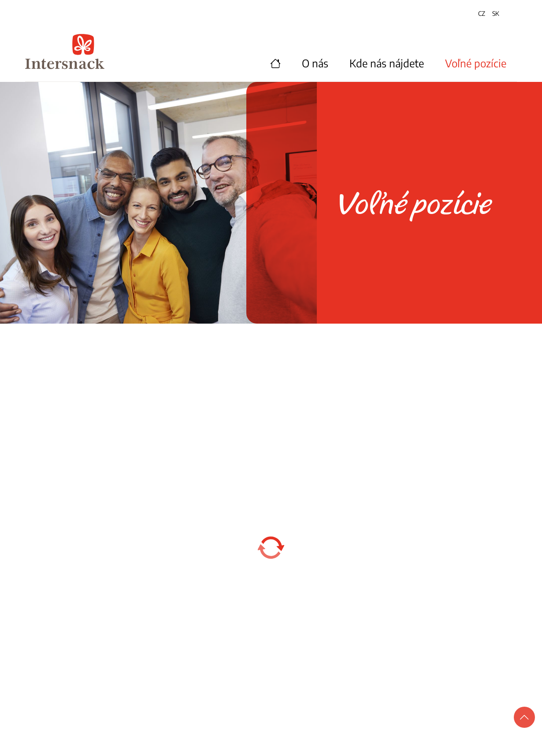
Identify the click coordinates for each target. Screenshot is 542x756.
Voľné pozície (476, 63)
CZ (482, 13)
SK (496, 13)
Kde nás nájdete (387, 63)
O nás (315, 63)
